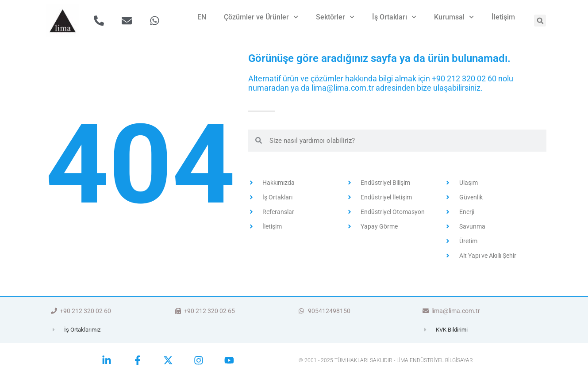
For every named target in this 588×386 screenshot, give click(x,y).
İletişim (503, 17)
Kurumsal (454, 17)
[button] (540, 21)
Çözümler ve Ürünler (261, 17)
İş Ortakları (394, 17)
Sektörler (335, 17)
